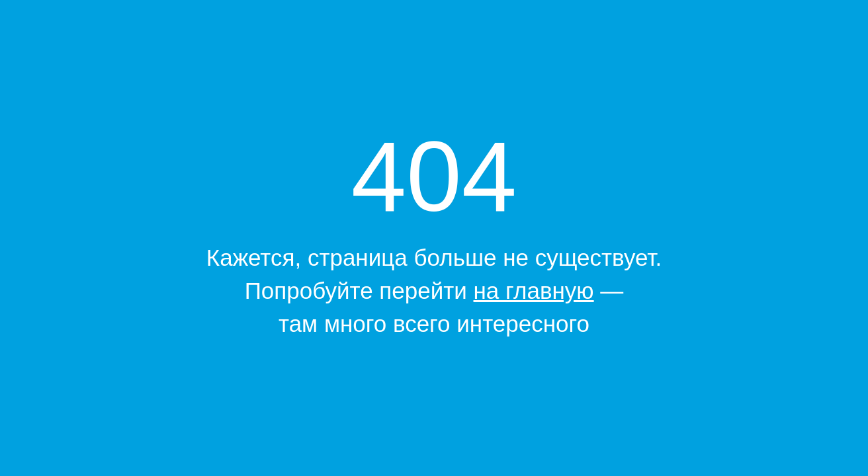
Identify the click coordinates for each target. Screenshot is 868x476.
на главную (534, 291)
